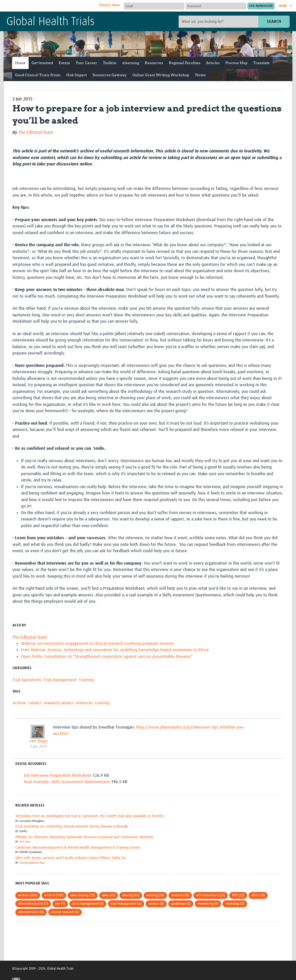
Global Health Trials (50, 22)
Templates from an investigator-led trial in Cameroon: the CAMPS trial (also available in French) (89, 816)
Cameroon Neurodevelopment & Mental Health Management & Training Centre (78, 848)
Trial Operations (27, 680)
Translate (261, 63)
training (102, 703)
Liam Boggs (38, 741)
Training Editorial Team (32, 863)
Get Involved (42, 63)
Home (20, 63)
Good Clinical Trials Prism (38, 75)
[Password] (216, 6)
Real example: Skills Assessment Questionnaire (67, 782)
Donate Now (110, 5)
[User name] (154, 6)
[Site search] (219, 22)
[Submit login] (261, 6)
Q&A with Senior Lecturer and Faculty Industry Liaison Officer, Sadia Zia (70, 858)
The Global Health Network (49, 6)
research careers (58, 703)
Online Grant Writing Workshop (161, 75)
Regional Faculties (185, 63)
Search (274, 22)
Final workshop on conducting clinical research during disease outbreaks (72, 827)
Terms (200, 75)
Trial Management (60, 680)
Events (64, 63)
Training (86, 680)
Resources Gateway (110, 75)
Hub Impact (76, 75)
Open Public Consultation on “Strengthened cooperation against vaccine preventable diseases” (107, 657)
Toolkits (110, 63)
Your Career (86, 63)
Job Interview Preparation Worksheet (58, 775)
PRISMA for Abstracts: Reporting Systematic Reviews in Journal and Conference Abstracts (84, 837)
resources (84, 703)
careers (35, 703)
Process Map (236, 63)
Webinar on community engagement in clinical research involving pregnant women (98, 644)
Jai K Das (25, 842)
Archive (19, 703)
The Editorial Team (36, 132)
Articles (213, 63)
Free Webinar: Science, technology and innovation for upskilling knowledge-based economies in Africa (115, 650)
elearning (131, 63)
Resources (154, 63)
